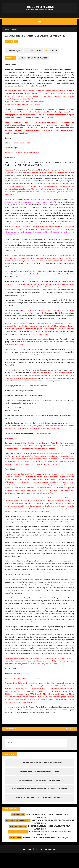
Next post (69, 742)
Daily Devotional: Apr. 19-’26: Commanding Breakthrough (40, 812)
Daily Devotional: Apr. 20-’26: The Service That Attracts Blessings (40, 803)
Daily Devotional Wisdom (40, 66)
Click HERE (27, 686)
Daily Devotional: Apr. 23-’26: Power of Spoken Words (40, 777)
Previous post (12, 742)
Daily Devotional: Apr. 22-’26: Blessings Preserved (39, 786)
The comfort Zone (35, 59)
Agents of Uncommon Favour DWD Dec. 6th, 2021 (48, 852)
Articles (22, 66)
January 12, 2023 (16, 59)
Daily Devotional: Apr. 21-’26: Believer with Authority (39, 794)
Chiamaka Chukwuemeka (18, 847)
